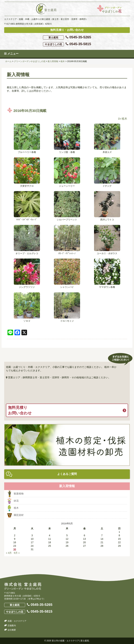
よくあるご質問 (67, 474)
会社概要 (12, 630)
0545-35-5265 (67, 37)
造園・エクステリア (17, 621)
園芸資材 (19, 515)
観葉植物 (19, 494)
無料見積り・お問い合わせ (67, 30)
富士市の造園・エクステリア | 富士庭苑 (70, 641)
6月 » (17, 553)
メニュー (11, 54)
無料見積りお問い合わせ (20, 410)
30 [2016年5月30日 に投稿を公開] (15, 549)
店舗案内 (12, 626)
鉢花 (16, 501)
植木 (124, 119)
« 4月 (9, 553)
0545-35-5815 (67, 44)
